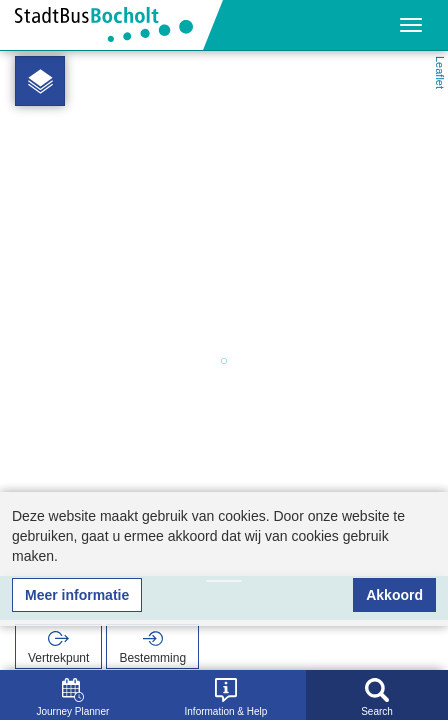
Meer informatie (77, 595)
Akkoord (394, 595)
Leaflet (440, 72)
